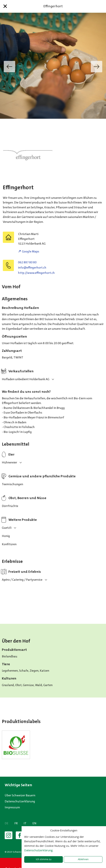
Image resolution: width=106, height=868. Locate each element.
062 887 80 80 (27, 262)
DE (7, 823)
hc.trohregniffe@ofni (32, 268)
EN (34, 823)
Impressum (12, 807)
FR (16, 823)
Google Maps (31, 251)
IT (25, 823)
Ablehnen (83, 859)
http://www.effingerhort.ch (36, 273)
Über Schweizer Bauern (20, 795)
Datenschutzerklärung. (39, 850)
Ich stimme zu (44, 859)
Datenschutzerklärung (20, 801)
